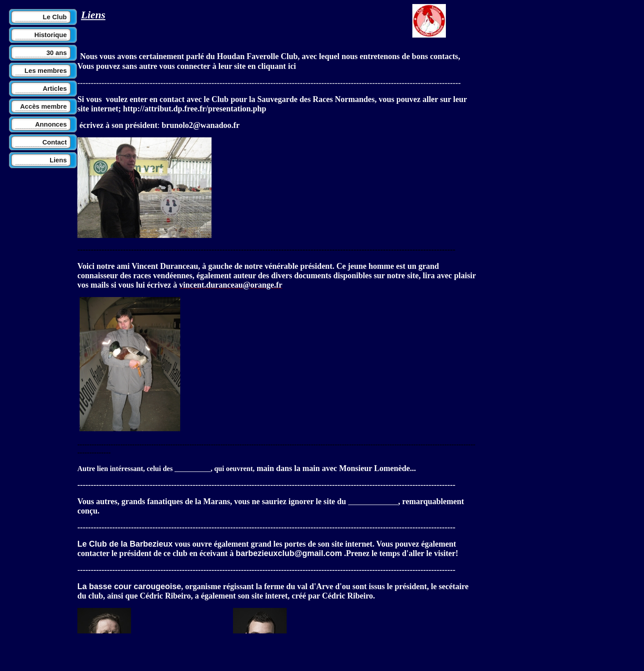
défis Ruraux (193, 469)
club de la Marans (373, 502)
